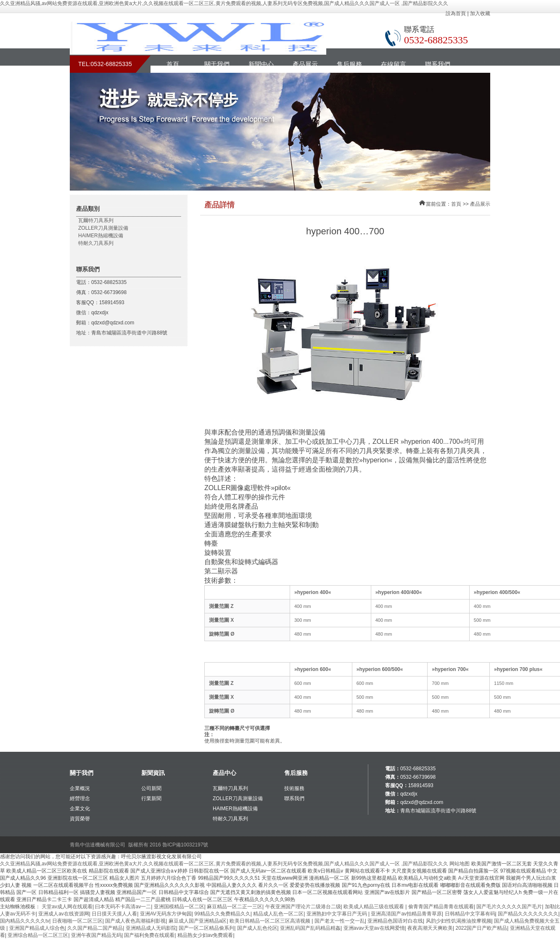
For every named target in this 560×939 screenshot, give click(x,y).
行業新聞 (151, 798)
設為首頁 (456, 13)
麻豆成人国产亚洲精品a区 (198, 921)
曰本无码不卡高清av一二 (123, 907)
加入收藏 (480, 13)
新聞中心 (261, 64)
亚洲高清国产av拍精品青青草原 (406, 914)
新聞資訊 (153, 773)
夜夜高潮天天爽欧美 (430, 928)
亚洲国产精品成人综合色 (37, 928)
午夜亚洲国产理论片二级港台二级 (303, 907)
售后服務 (349, 64)
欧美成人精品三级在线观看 (374, 907)
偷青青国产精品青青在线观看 (441, 907)
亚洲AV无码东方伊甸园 (166, 914)
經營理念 (80, 798)
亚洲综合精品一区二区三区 (38, 935)
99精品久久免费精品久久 (222, 914)
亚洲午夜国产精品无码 (96, 935)
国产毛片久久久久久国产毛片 (509, 907)
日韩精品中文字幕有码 (470, 914)
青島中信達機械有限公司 (98, 845)
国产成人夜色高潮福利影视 (135, 921)
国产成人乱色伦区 (257, 928)
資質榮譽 (80, 819)
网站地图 (460, 864)
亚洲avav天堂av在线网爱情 (374, 928)
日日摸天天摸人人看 (114, 914)
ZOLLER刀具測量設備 (103, 228)
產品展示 (305, 64)
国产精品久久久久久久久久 (528, 914)
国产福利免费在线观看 (149, 935)
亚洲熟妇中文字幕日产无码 (337, 914)
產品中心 (225, 773)
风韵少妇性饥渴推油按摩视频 (459, 921)
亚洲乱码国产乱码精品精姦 (310, 928)
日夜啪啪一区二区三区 (77, 921)
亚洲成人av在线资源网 (64, 914)
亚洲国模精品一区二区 (179, 907)
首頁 (173, 64)
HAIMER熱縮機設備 (101, 236)
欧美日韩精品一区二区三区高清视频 (271, 921)
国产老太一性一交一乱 (340, 921)
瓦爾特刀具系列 (96, 220)
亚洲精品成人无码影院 (151, 928)
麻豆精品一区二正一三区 (235, 907)
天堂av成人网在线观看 (67, 907)
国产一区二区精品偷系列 (206, 928)
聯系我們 (438, 64)
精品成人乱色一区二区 (278, 914)
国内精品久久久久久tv (25, 921)
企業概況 (80, 788)
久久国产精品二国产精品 (95, 928)
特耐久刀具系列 (96, 243)
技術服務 (294, 788)
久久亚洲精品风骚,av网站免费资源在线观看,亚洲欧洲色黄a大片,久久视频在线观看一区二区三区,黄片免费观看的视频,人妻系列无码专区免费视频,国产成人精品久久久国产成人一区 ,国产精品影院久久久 (224, 3)
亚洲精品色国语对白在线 (395, 921)
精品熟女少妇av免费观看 (205, 935)
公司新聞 (151, 788)
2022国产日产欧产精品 (481, 928)
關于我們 (217, 64)
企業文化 (80, 809)
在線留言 (394, 64)
